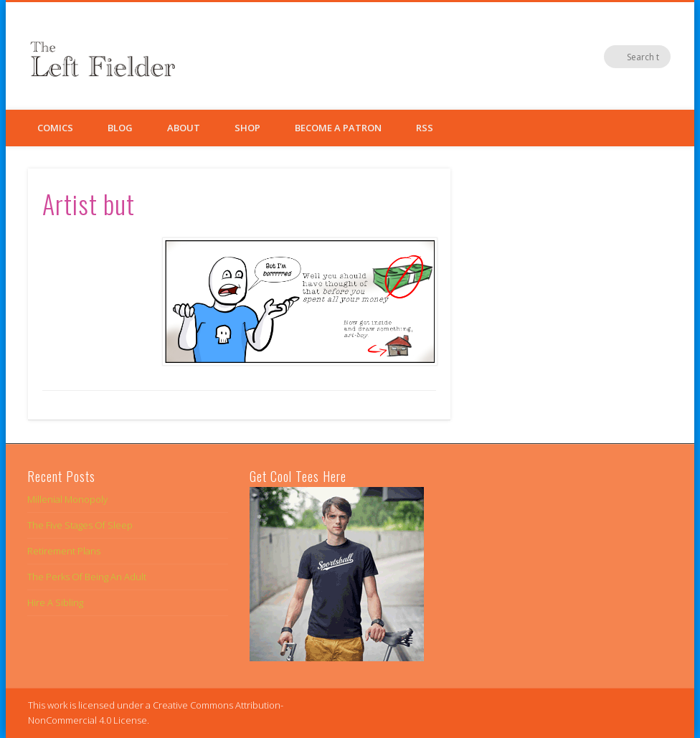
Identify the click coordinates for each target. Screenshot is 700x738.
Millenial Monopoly (67, 499)
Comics (55, 128)
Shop (247, 128)
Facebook (571, 57)
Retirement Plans (64, 551)
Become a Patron (338, 128)
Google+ (630, 57)
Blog (120, 128)
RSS (425, 128)
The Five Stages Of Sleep (80, 525)
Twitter (600, 57)
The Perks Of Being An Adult (87, 577)
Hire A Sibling (55, 602)
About (184, 128)
